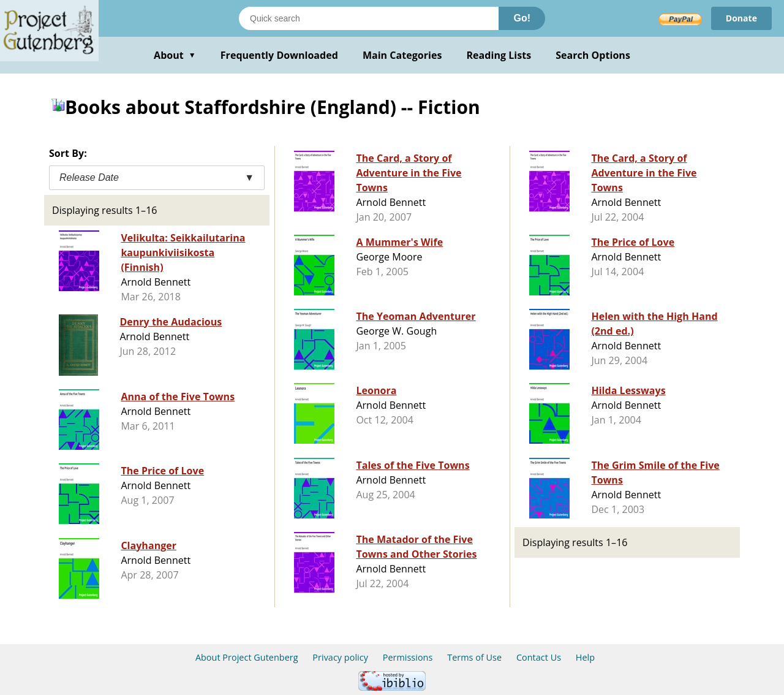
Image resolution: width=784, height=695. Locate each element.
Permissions (408, 657)
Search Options (593, 55)
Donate (741, 18)
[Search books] (369, 18)
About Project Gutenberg (247, 657)
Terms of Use (474, 657)
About (175, 55)
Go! (522, 18)
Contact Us (539, 657)
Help (585, 657)
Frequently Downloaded (279, 55)
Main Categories (402, 55)
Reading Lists (499, 55)
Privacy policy (340, 657)
